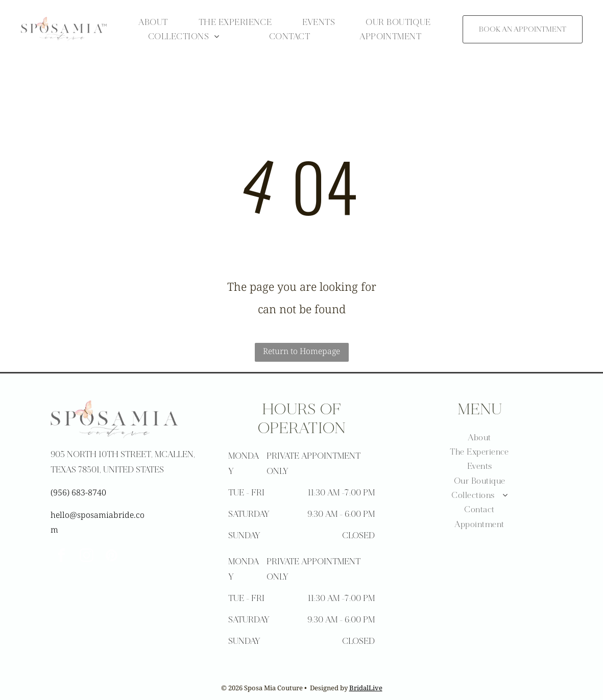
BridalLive (366, 688)
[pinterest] (112, 557)
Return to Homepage (301, 351)
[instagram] (87, 557)
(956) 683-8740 (78, 492)
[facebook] (62, 557)
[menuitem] (153, 22)
